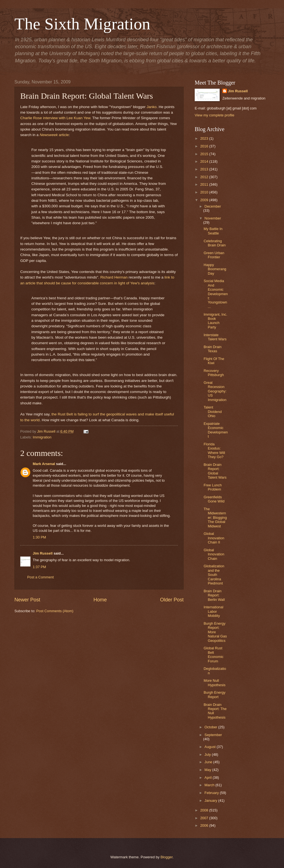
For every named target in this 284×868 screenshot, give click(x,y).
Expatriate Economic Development (216, 430)
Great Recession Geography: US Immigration (215, 391)
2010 (205, 192)
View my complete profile (215, 115)
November (213, 218)
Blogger (167, 857)
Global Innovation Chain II (214, 538)
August (211, 747)
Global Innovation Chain (214, 554)
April (208, 778)
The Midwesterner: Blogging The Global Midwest (215, 518)
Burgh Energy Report (215, 695)
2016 (205, 146)
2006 (205, 825)
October (211, 727)
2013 (205, 169)
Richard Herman (114, 277)
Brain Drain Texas (212, 349)
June (209, 762)
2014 (205, 161)
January (211, 801)
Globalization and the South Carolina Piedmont (214, 575)
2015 (205, 154)
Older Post (172, 600)
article (63, 135)
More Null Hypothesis (215, 683)
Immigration (42, 437)
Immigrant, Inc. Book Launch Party (215, 321)
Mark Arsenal (44, 464)
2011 (205, 184)
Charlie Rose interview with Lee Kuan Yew (55, 118)
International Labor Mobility (213, 611)
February (212, 793)
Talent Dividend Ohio (213, 412)
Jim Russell (43, 553)
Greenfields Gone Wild (214, 499)
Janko (151, 107)
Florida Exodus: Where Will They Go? (214, 450)
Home (100, 600)
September (213, 735)
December (213, 206)
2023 (205, 138)
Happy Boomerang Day (215, 269)
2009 (205, 200)
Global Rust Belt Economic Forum (214, 654)
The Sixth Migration (82, 24)
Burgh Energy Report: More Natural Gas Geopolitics (215, 632)
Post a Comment (40, 577)
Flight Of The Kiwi (214, 361)
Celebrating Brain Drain (215, 243)
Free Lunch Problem (213, 487)
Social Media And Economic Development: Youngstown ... (216, 294)
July (208, 755)
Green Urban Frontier (214, 255)
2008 (205, 810)
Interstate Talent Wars (215, 337)
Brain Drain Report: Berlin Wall (214, 595)
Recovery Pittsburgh (214, 373)
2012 (205, 177)
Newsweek (49, 135)
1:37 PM (39, 567)
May (208, 770)
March (210, 785)
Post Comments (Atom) (55, 611)
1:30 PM (39, 537)
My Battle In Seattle (213, 231)
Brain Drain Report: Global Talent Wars (215, 471)
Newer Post (27, 600)
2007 (205, 818)
